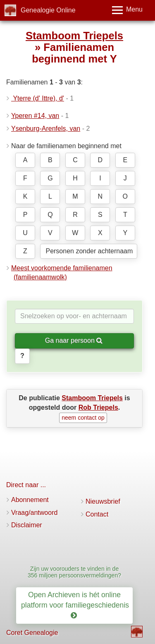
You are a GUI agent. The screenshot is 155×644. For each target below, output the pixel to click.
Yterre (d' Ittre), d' (38, 98)
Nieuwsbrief (103, 501)
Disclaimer (27, 525)
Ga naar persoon (74, 340)
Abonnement (30, 500)
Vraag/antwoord (34, 513)
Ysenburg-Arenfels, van (46, 129)
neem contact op (83, 418)
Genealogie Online (48, 10)
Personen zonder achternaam (89, 251)
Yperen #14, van (35, 116)
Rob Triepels (98, 407)
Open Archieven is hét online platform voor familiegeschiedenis (76, 605)
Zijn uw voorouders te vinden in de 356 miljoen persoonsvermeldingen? (74, 572)
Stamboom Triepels (74, 36)
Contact (97, 514)
